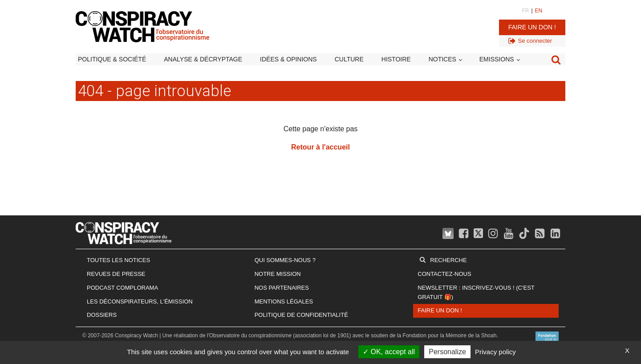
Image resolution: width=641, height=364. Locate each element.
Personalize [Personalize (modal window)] (447, 352)
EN (539, 11)
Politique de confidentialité (301, 315)
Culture (349, 59)
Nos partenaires (282, 288)
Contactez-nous (444, 274)
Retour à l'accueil (320, 147)
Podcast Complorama (122, 288)
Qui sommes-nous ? (285, 260)
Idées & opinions (288, 59)
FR (525, 11)
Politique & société (112, 59)
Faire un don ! (532, 27)
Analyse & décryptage (203, 59)
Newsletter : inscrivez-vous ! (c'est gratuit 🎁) (476, 292)
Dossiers (102, 315)
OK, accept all (389, 352)
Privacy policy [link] (495, 352)
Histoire (396, 59)
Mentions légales (284, 301)
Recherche (448, 260)
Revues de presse (116, 274)
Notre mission (278, 274)
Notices (442, 59)
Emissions (497, 59)
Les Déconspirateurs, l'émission (140, 301)
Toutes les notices (118, 260)
